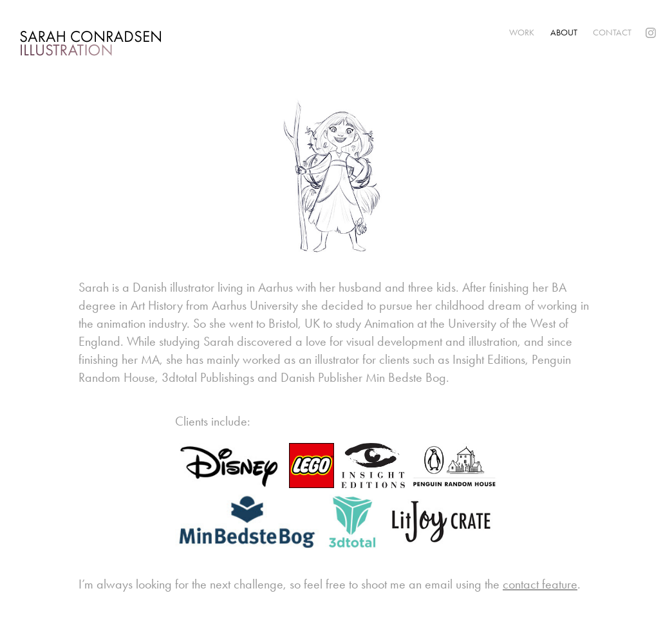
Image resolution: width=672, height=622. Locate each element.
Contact (612, 33)
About (564, 33)
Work (522, 33)
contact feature (540, 584)
